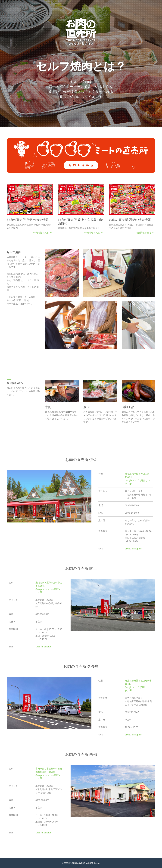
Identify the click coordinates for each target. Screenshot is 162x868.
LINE (127, 549)
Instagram (137, 549)
